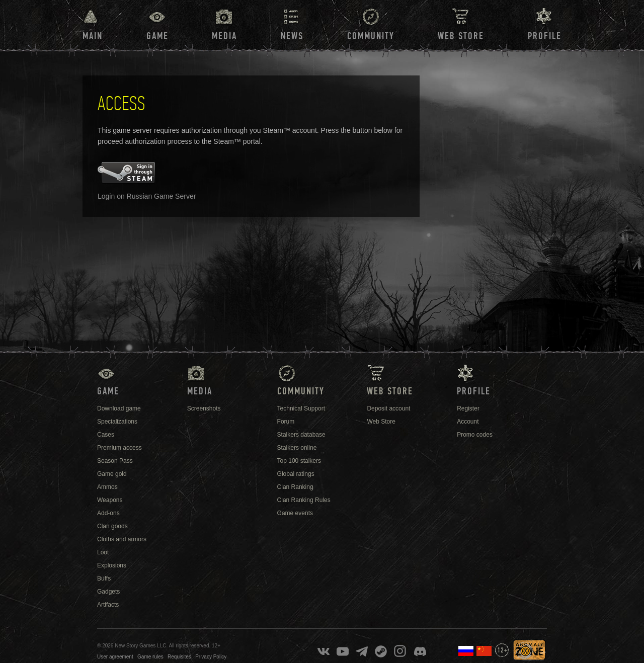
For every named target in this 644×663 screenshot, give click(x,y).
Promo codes (475, 435)
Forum (286, 422)
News (292, 36)
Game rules (150, 657)
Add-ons (108, 513)
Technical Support (301, 408)
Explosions (112, 565)
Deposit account (388, 408)
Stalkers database (301, 435)
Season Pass (115, 461)
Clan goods (112, 526)
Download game (119, 408)
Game (157, 36)
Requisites (179, 657)
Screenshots (204, 408)
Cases (106, 435)
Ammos (107, 487)
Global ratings (296, 474)
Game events (295, 513)
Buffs (104, 578)
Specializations (117, 422)
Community (371, 36)
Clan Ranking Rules (304, 500)
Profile (545, 36)
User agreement (115, 657)
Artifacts (108, 605)
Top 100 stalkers (299, 461)
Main (93, 36)
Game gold (112, 474)
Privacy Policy (211, 657)
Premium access (119, 448)
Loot (103, 552)
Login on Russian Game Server (147, 196)
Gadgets (108, 592)
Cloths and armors (122, 539)
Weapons (110, 500)
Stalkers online (297, 448)
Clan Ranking (295, 487)
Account (468, 422)
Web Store (461, 36)
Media (224, 36)
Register (468, 408)
